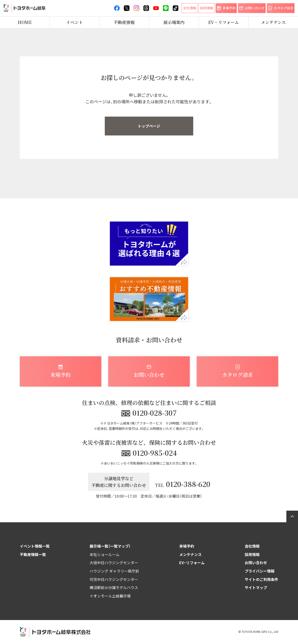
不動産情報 (124, 22)
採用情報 (252, 554)
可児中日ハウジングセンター (114, 579)
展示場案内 (174, 22)
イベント (74, 22)
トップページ (149, 126)
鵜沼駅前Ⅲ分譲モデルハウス (114, 587)
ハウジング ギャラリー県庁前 (114, 571)
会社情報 (252, 546)
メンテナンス (273, 22)
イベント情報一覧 (35, 546)
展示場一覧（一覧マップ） (110, 546)
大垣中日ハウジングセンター (114, 563)
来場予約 (187, 546)
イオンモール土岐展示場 (110, 596)
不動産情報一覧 (33, 554)
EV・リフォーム (223, 22)
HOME (25, 22)
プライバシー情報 (260, 571)
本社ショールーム (105, 554)
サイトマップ (256, 587)
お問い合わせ (256, 563)
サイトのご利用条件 (261, 579)
